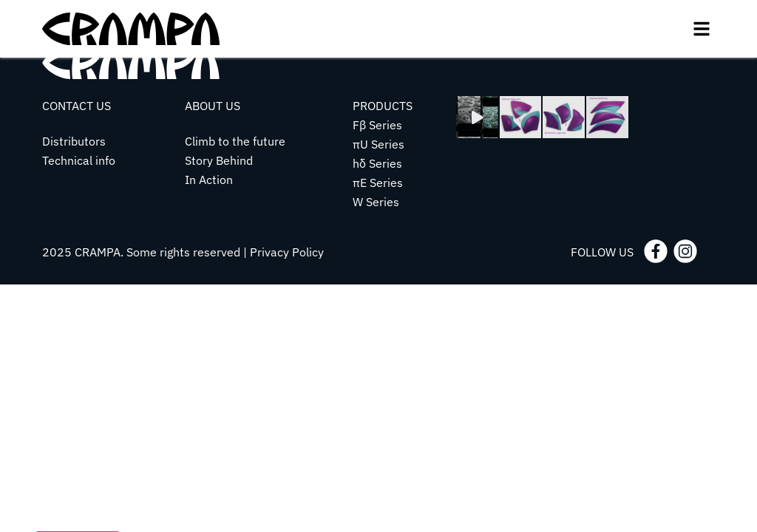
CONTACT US (77, 106)
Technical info (79, 160)
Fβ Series (377, 125)
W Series (376, 202)
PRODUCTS (383, 106)
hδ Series (377, 163)
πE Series (378, 183)
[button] (702, 29)
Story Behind (219, 160)
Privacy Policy (287, 252)
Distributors (74, 141)
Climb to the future (235, 141)
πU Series (378, 144)
